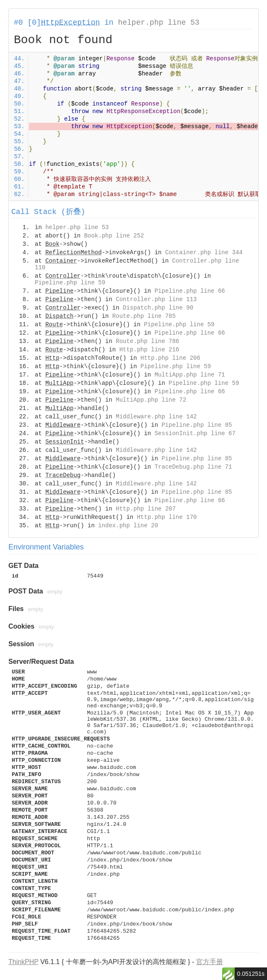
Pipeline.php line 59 (70, 283)
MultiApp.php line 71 (190, 375)
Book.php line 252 (114, 236)
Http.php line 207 (146, 509)
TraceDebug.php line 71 (193, 467)
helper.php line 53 (158, 23)
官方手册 (210, 962)
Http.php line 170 (167, 517)
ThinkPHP (23, 962)
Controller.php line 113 (156, 299)
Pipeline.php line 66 (190, 291)
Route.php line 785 (144, 316)
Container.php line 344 (204, 253)
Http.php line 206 (170, 358)
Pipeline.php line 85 (197, 425)
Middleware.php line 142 (156, 417)
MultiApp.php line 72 (151, 400)
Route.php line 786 (147, 341)
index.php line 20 (128, 526)
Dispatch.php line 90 (158, 308)
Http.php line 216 (149, 350)
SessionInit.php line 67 (195, 433)
